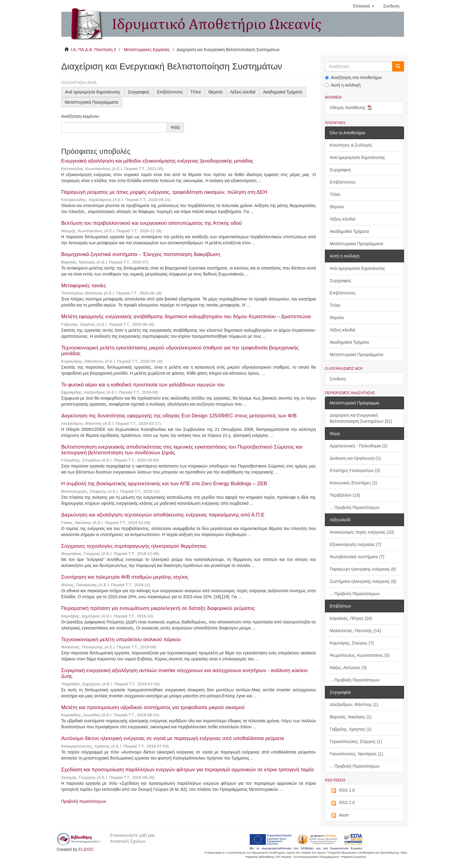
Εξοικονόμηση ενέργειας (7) (355, 544)
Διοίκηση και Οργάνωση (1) (355, 458)
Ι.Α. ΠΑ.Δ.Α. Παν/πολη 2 (93, 50)
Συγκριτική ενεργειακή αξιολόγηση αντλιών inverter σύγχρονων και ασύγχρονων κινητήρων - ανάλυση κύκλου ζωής (185, 673)
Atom (339, 815)
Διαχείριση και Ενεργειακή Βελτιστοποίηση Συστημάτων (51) (361, 418)
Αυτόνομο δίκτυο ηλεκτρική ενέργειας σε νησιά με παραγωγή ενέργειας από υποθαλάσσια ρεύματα (173, 738)
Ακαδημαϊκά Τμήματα (283, 92)
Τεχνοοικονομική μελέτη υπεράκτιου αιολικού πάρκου (121, 640)
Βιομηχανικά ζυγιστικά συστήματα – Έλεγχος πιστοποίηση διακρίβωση (141, 254)
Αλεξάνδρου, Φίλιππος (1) (354, 705)
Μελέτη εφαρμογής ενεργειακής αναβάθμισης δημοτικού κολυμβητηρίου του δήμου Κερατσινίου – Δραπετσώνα (186, 317)
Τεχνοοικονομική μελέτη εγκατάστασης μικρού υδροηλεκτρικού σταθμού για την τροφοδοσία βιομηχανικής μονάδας (180, 351)
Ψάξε (175, 127)
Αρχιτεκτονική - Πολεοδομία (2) (359, 446)
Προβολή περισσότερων (84, 801)
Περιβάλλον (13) (345, 495)
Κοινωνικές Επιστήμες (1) (353, 483)
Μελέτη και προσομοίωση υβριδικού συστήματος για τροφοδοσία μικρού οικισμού (153, 707)
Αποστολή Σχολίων (128, 841)
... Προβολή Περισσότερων (355, 507)
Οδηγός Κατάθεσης (351, 108)
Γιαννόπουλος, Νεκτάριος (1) (356, 754)
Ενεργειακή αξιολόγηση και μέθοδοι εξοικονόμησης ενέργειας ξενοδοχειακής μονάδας (158, 161)
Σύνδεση (338, 379)
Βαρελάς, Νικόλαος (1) (351, 717)
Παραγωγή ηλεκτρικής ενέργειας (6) (363, 569)
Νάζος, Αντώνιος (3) (348, 668)
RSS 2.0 (342, 803)
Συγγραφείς (139, 92)
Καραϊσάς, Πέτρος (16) (351, 618)
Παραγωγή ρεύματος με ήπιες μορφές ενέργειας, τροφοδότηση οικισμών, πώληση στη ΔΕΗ (164, 192)
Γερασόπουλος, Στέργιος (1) (356, 742)
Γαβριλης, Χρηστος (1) (351, 729)
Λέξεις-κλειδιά (243, 92)
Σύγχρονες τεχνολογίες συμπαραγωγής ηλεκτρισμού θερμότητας (134, 546)
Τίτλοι (196, 92)
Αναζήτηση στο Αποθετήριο (353, 78)
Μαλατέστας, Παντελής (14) (355, 631)
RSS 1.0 (342, 790)
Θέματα (215, 92)
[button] (364, 6)
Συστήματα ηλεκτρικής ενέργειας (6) (363, 581)
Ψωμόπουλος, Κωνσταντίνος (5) (360, 655)
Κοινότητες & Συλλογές (351, 145)
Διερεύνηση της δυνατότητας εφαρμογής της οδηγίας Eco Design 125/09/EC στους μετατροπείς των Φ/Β (179, 416)
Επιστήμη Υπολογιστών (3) (355, 471)
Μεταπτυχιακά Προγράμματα (92, 102)
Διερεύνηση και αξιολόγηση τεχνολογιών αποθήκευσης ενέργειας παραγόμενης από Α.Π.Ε (163, 515)
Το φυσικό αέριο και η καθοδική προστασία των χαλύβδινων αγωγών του (143, 385)
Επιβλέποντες (170, 92)
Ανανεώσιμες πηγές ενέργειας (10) (362, 532)
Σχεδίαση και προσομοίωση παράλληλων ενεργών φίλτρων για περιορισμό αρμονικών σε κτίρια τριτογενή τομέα (188, 770)
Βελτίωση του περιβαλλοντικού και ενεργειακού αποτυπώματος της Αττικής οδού (152, 223)
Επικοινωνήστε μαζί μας (132, 835)
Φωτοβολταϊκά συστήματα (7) (357, 557)
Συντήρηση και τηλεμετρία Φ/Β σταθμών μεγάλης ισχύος (125, 577)
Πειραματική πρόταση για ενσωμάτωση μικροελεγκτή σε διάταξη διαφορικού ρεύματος (158, 608)
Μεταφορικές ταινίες (84, 286)
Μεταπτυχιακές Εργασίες (147, 50)
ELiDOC (86, 849)
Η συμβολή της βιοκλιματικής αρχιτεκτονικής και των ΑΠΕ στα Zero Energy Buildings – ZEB (164, 484)
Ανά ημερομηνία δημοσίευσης (93, 92)
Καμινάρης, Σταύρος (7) (352, 643)
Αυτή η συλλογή (343, 85)
